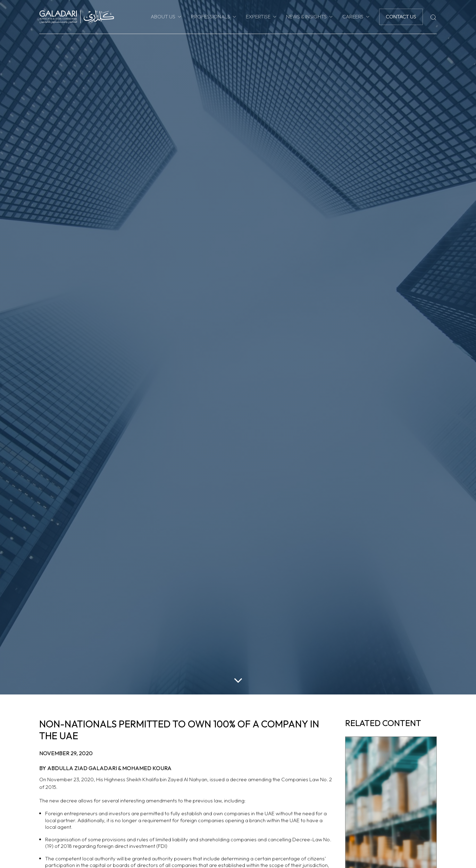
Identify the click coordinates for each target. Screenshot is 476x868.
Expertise (258, 16)
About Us (163, 16)
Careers (353, 16)
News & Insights (306, 16)
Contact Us (401, 16)
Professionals (211, 16)
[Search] (433, 16)
